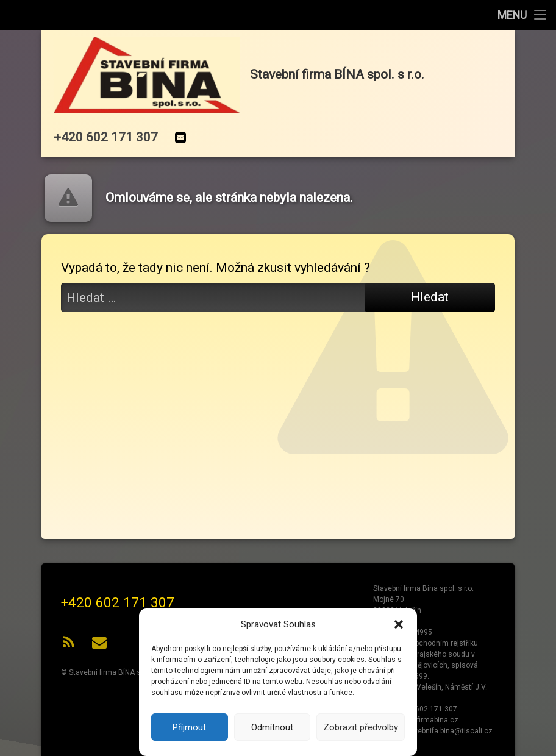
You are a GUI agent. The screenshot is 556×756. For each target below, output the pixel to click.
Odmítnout (272, 727)
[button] (399, 624)
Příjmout (189, 727)
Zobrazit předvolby (361, 727)
